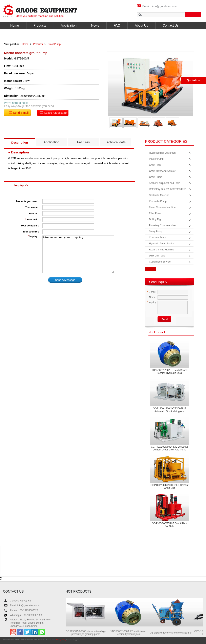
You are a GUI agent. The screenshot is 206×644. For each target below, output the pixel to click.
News (95, 26)
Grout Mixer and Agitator (162, 171)
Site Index (42, 640)
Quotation (193, 80)
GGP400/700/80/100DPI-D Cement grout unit (169, 487)
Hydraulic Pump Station (162, 244)
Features (83, 142)
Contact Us (171, 26)
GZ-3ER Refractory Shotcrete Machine (172, 633)
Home (15, 26)
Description (20, 142)
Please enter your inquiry (78, 254)
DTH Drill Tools (157, 256)
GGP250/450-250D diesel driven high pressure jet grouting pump (87, 633)
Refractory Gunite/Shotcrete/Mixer (167, 189)
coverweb (83, 640)
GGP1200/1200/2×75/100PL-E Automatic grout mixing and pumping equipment (169, 411)
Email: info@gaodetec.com (24, 605)
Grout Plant (155, 165)
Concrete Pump (157, 238)
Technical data (115, 142)
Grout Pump (54, 44)
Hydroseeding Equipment (163, 153)
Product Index (51, 640)
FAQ (117, 26)
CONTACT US (13, 591)
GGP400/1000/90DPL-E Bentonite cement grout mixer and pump (170, 448)
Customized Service (160, 262)
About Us (141, 26)
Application (69, 26)
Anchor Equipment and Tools (165, 183)
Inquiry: (152, 302)
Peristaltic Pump (158, 201)
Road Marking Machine (161, 250)
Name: (152, 297)
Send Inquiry (158, 282)
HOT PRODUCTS (79, 591)
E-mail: (152, 292)
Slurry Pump (156, 231)
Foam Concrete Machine (162, 207)
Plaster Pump (156, 159)
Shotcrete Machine (159, 195)
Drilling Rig (155, 219)
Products (40, 26)
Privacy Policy (61, 640)
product (157, 332)
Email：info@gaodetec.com (157, 6)
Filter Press (155, 213)
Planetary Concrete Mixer (163, 225)
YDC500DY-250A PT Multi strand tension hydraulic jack (169, 372)
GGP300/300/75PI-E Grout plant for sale (169, 525)
